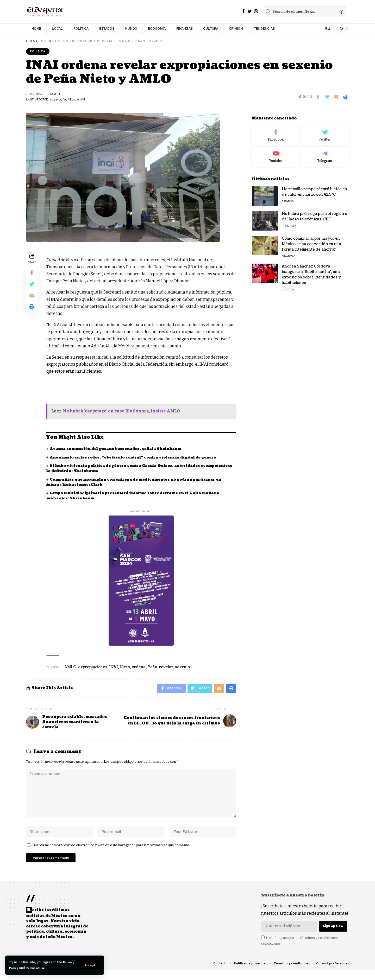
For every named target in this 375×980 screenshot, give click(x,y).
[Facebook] (243, 11)
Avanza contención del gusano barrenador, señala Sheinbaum (119, 450)
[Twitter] (249, 11)
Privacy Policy (21, 968)
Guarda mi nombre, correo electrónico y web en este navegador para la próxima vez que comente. (111, 852)
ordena (139, 668)
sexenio (182, 668)
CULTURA (288, 286)
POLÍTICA (39, 52)
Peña (152, 668)
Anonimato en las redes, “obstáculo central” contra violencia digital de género (137, 458)
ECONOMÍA (289, 223)
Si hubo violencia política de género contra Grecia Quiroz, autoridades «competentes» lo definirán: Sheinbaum (126, 469)
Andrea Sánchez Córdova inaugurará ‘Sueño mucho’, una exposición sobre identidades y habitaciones (311, 271)
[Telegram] (325, 154)
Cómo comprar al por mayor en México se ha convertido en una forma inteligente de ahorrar (311, 241)
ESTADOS (288, 198)
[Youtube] (276, 154)
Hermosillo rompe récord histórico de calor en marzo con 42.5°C (314, 188)
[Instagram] (256, 11)
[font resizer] (328, 28)
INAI (113, 668)
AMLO (70, 668)
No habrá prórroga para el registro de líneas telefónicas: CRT (314, 213)
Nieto (125, 668)
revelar (166, 668)
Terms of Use (52, 968)
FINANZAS (289, 253)
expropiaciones (93, 668)
